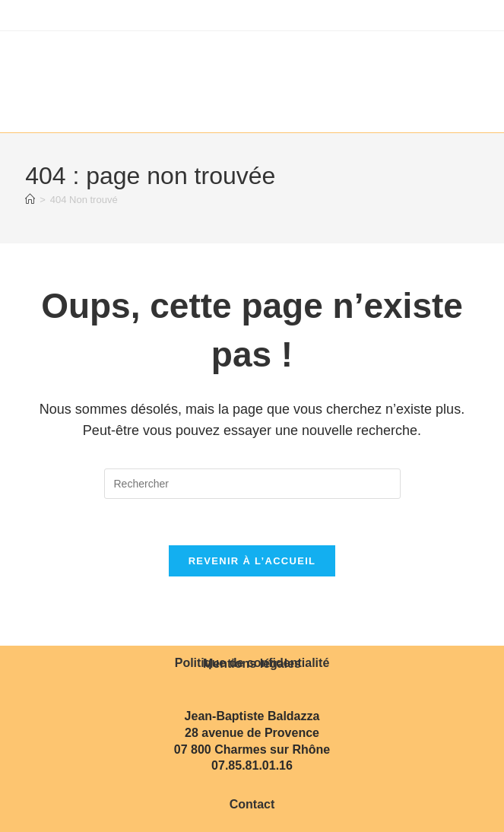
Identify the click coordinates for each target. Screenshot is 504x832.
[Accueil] (30, 200)
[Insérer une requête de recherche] (252, 484)
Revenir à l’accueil (252, 561)
